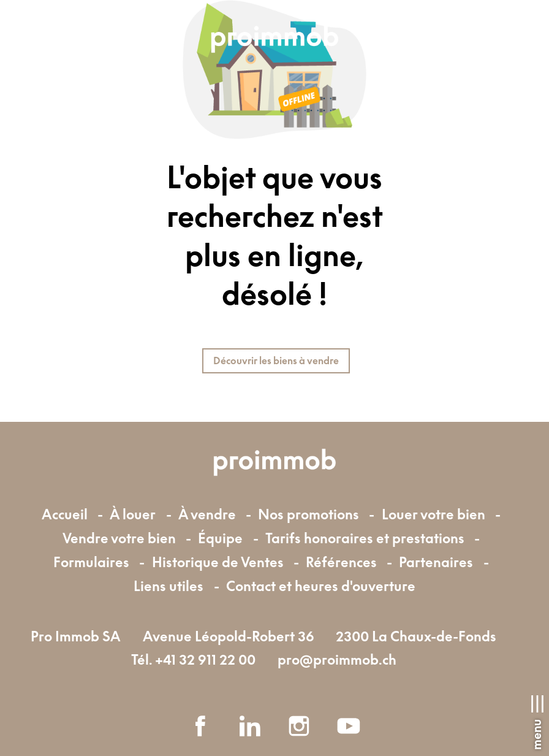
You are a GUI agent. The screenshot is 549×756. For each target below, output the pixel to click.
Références (341, 562)
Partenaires (436, 562)
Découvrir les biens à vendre (276, 361)
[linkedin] (250, 726)
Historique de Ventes (218, 562)
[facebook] (200, 726)
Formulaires (91, 562)
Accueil (65, 514)
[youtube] (349, 726)
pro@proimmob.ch (337, 659)
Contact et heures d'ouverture (321, 586)
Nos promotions (309, 514)
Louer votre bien (434, 514)
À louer (133, 514)
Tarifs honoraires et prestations (365, 538)
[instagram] (299, 726)
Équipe (220, 538)
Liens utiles (168, 586)
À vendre (207, 514)
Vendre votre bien (119, 538)
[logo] (274, 40)
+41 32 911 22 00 (205, 659)
